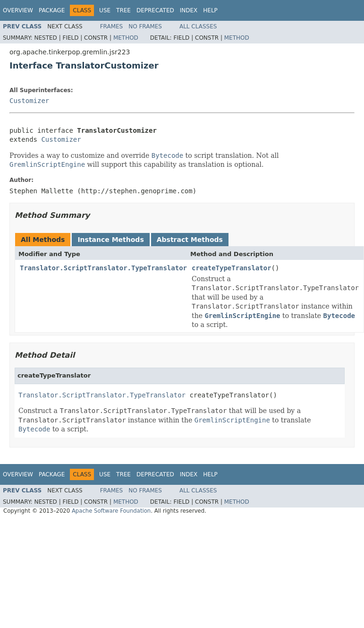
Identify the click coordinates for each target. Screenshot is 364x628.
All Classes (198, 26)
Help (210, 10)
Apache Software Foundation (111, 511)
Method (126, 38)
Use (105, 10)
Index (189, 10)
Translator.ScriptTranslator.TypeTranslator (103, 268)
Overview (18, 10)
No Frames (145, 26)
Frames (112, 26)
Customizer (29, 101)
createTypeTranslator (232, 268)
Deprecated (155, 10)
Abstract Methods (190, 240)
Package (52, 10)
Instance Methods (110, 240)
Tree (123, 10)
